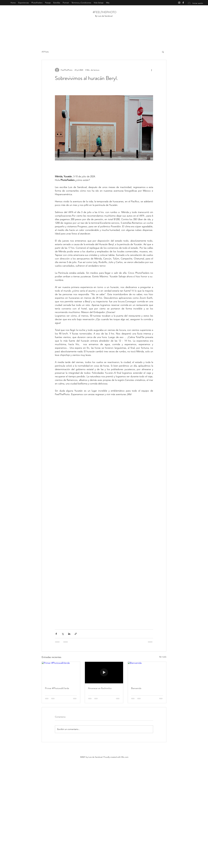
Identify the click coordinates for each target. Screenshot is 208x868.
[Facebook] (183, 3)
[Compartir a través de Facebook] (56, 634)
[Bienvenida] (147, 672)
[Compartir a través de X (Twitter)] (63, 634)
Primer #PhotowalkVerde (57, 688)
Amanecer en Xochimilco (100, 688)
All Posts (45, 52)
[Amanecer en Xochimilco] (104, 672)
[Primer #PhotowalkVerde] (61, 672)
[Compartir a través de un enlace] (76, 634)
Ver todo (163, 657)
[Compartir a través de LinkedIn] (69, 634)
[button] (163, 52)
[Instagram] (179, 3)
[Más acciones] (151, 70)
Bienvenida (136, 688)
